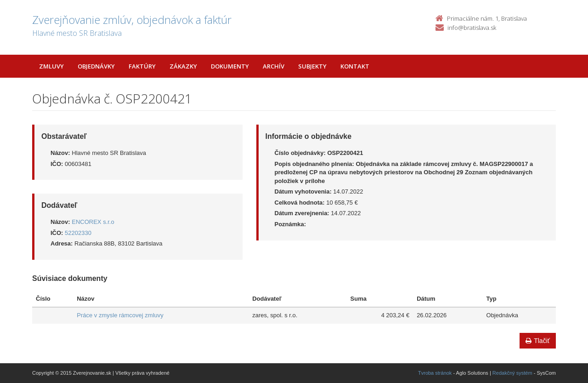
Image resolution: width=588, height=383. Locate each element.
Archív (274, 66)
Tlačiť (538, 341)
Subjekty (312, 66)
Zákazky (183, 66)
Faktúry (142, 66)
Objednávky (96, 66)
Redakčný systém (512, 373)
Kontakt (355, 66)
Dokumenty (230, 66)
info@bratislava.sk (472, 28)
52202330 (78, 233)
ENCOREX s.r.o (93, 222)
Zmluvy (51, 66)
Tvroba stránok (435, 373)
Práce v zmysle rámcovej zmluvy (120, 315)
